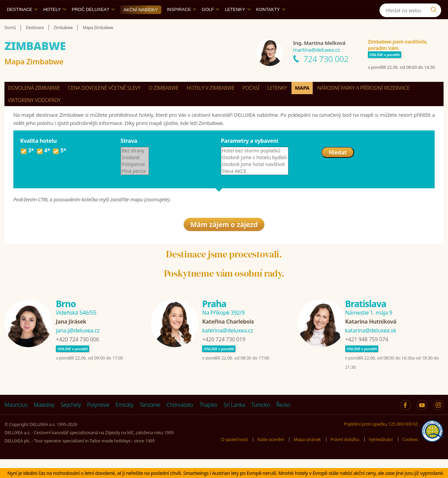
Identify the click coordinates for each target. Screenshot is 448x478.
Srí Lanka (234, 424)
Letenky (238, 25)
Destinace (22, 25)
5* (59, 167)
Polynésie (98, 424)
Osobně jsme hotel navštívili (255, 180)
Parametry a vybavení (250, 156)
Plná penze (135, 187)
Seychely (71, 424)
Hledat (338, 168)
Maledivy (44, 424)
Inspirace (182, 25)
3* (27, 167)
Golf (210, 25)
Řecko (283, 424)
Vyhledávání (381, 458)
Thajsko (208, 424)
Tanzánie (150, 424)
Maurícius (16, 424)
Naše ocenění (271, 458)
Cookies (410, 458)
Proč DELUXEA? (93, 25)
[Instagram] (400, 8)
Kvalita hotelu (39, 156)
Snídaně (135, 173)
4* (43, 167)
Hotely (55, 25)
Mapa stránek (307, 458)
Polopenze (135, 180)
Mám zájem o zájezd (224, 243)
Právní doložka (345, 458)
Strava (129, 156)
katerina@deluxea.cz (227, 349)
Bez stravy (135, 166)
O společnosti (234, 458)
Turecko (260, 424)
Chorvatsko (180, 424)
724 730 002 (326, 74)
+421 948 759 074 (367, 358)
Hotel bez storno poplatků (255, 166)
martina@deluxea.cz (316, 65)
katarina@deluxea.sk (371, 349)
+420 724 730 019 (224, 358)
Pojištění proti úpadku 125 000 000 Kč (381, 443)
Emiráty (125, 424)
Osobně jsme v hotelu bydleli (255, 173)
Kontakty (271, 25)
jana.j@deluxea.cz (78, 349)
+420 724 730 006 (77, 358)
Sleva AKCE (255, 187)
